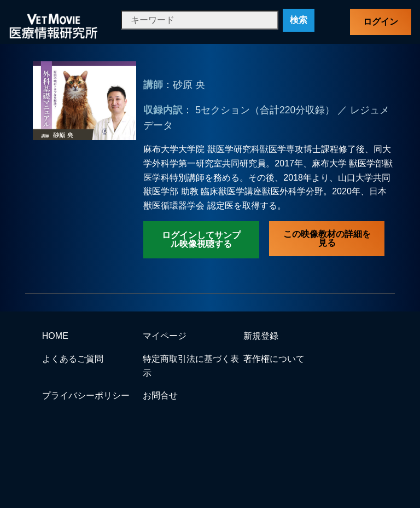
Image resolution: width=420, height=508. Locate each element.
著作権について (274, 359)
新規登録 (261, 336)
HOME (55, 336)
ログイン (381, 22)
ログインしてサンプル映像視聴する (201, 239)
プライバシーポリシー (86, 396)
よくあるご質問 (73, 359)
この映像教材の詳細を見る (327, 238)
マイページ (165, 336)
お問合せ (160, 396)
